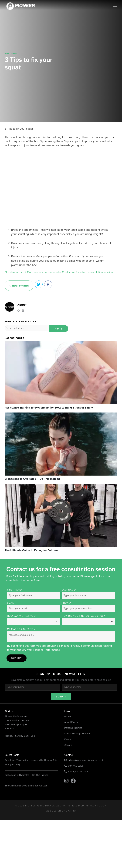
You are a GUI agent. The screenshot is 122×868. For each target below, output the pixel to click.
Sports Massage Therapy (77, 734)
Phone (66, 603)
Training (11, 54)
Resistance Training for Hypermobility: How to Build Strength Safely (31, 762)
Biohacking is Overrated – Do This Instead (27, 775)
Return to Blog (19, 286)
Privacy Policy (96, 806)
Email (11, 603)
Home (68, 716)
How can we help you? (22, 616)
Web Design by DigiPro (61, 811)
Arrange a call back (76, 772)
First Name (15, 590)
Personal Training (73, 728)
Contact (68, 745)
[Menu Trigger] (115, 5)
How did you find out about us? (83, 616)
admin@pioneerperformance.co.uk (84, 760)
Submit (17, 658)
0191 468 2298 (74, 766)
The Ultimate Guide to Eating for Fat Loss (26, 786)
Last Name (69, 590)
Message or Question (21, 629)
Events (68, 739)
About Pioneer (72, 722)
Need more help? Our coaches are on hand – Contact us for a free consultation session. (59, 272)
